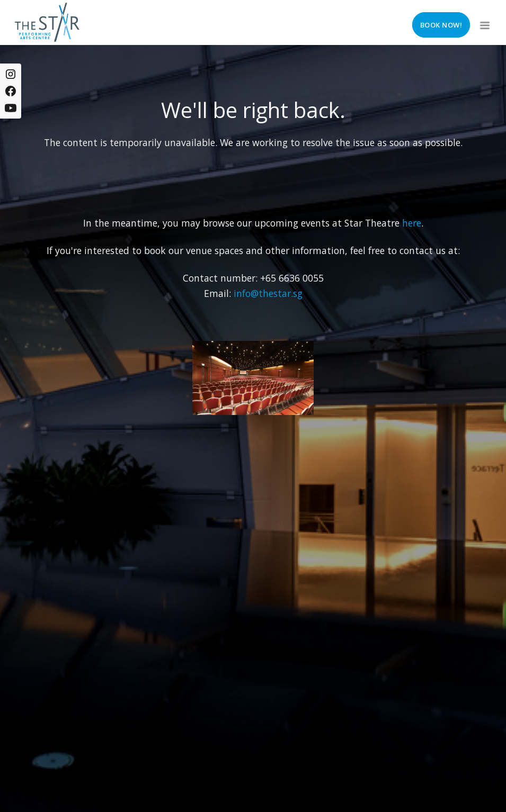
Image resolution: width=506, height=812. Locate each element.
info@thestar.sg (268, 293)
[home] (47, 22)
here (412, 223)
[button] (484, 22)
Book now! (441, 25)
